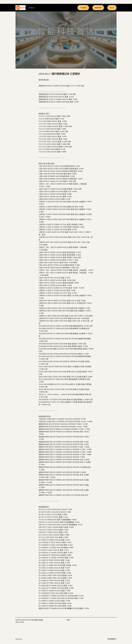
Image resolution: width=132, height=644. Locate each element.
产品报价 (83, 8)
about (112, 8)
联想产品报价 (39, 620)
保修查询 (98, 8)
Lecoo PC (32, 8)
